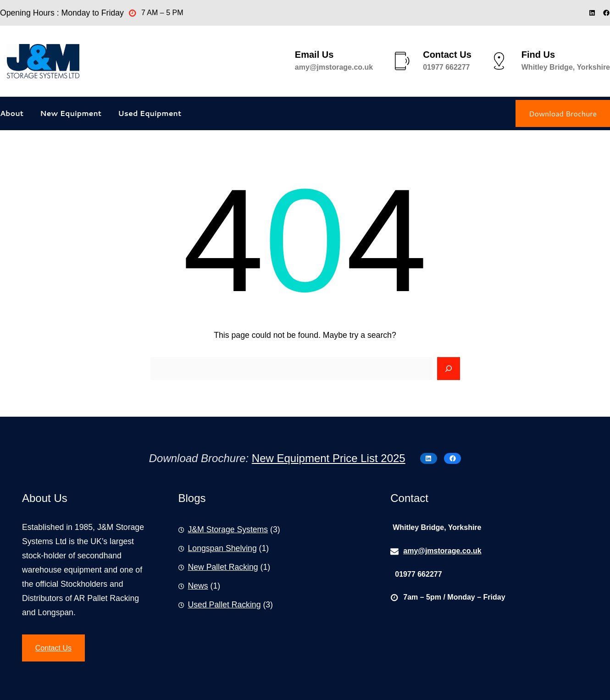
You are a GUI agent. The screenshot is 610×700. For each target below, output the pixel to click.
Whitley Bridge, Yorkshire (566, 67)
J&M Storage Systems (228, 529)
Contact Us (53, 648)
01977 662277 (446, 67)
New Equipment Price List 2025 (329, 458)
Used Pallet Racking (225, 605)
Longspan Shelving (222, 548)
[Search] (449, 369)
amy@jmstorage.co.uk (334, 67)
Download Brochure (563, 113)
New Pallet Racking (223, 567)
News (198, 586)
